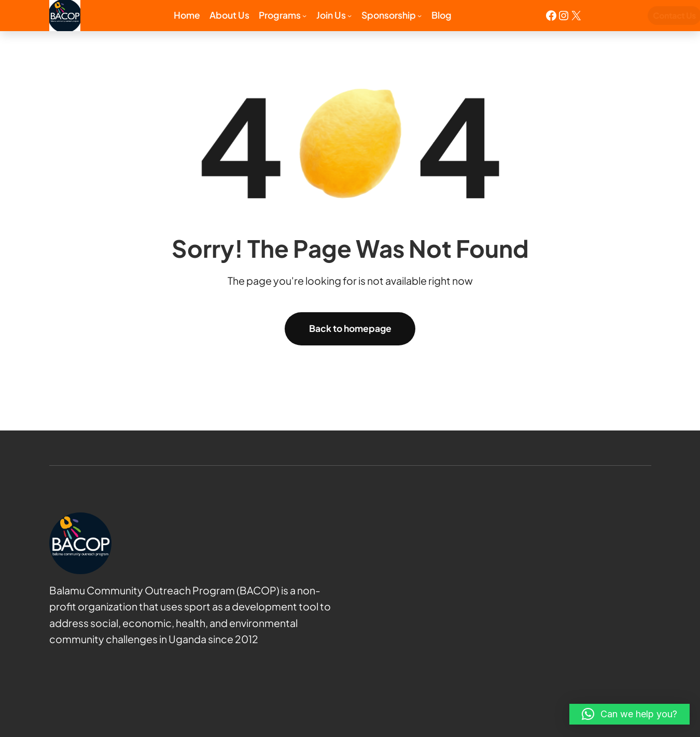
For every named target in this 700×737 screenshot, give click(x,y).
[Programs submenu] (304, 16)
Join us (331, 15)
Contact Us (628, 15)
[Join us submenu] (349, 16)
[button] (629, 714)
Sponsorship (389, 15)
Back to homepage (350, 328)
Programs (280, 15)
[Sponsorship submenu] (419, 16)
